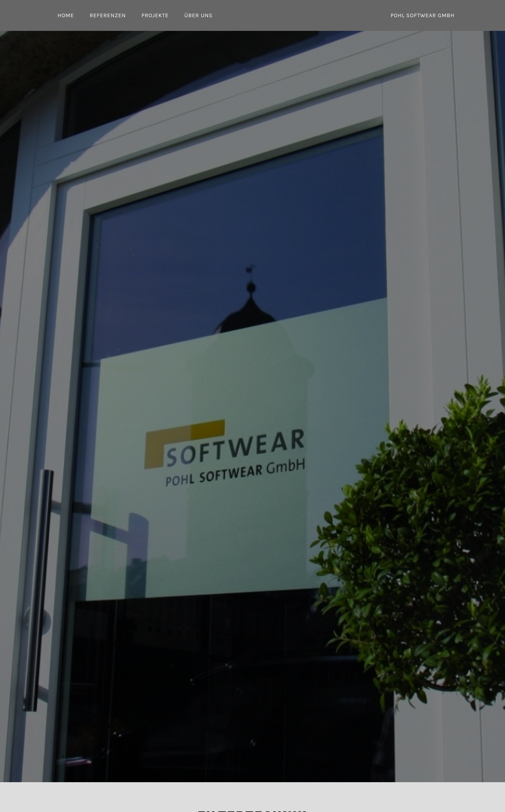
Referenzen (107, 15)
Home (66, 15)
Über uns (198, 15)
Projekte (155, 15)
